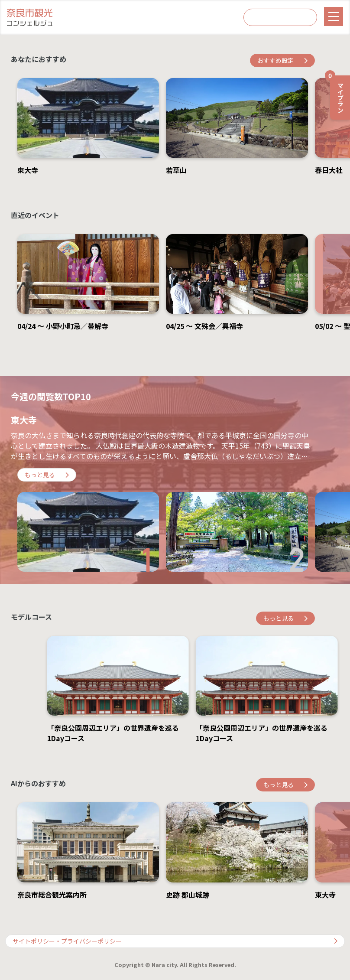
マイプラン (337, 94)
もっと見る (47, 475)
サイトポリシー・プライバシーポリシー (175, 941)
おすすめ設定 (282, 60)
